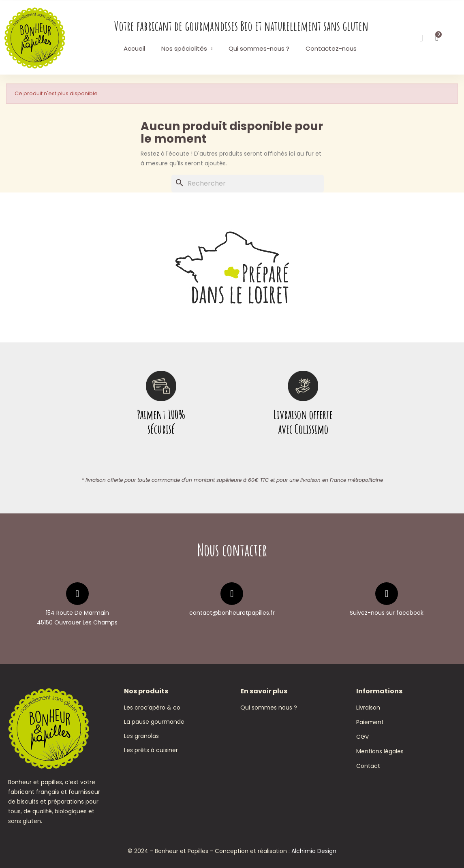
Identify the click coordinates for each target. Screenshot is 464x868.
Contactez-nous (331, 48)
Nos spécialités (187, 49)
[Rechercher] (248, 184)
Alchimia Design (314, 851)
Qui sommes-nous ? (259, 48)
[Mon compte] (421, 38)
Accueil (134, 48)
